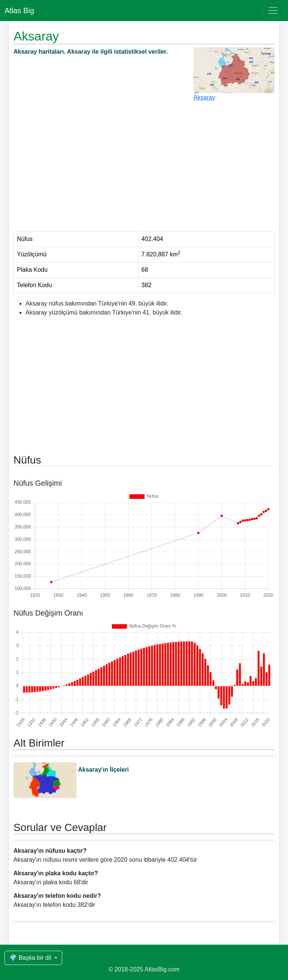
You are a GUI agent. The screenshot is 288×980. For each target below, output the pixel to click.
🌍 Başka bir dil (31, 958)
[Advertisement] (144, 170)
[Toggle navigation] (273, 11)
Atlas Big (19, 11)
